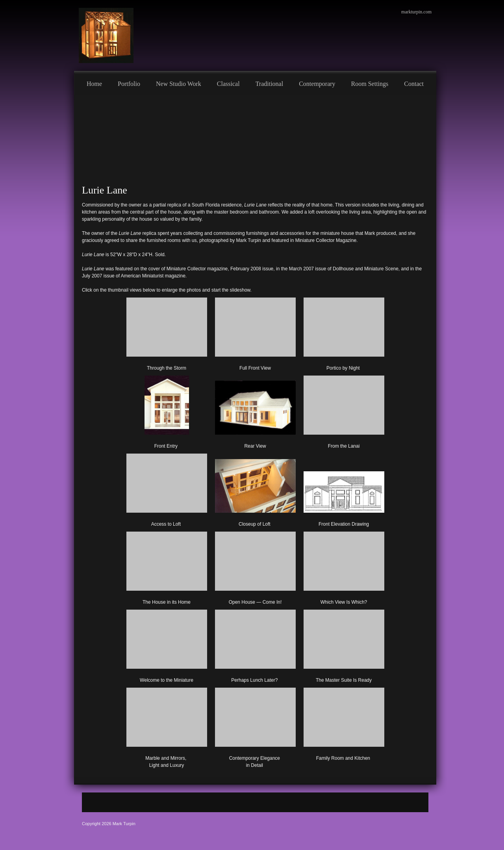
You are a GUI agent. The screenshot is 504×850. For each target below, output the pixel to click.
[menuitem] (94, 83)
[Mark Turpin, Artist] (106, 35)
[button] (167, 333)
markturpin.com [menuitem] (416, 12)
